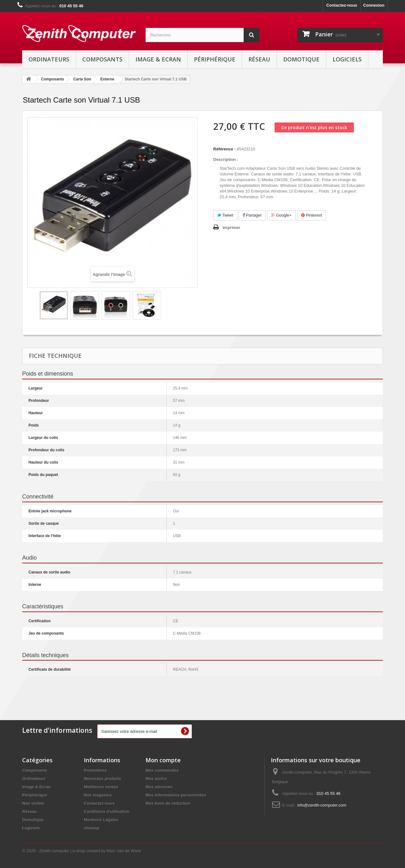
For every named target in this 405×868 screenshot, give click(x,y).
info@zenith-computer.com (322, 805)
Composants (102, 59)
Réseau (259, 59)
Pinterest (312, 215)
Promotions (95, 770)
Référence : (224, 149)
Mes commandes (162, 770)
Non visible (33, 803)
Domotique (301, 59)
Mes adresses (159, 787)
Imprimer (232, 228)
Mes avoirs (156, 779)
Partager (252, 215)
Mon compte (163, 760)
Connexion (374, 5)
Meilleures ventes (101, 787)
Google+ (281, 215)
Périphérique (215, 59)
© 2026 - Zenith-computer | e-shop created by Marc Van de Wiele (81, 851)
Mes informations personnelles (176, 795)
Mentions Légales (101, 820)
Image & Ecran (158, 59)
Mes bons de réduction (168, 803)
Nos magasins (98, 795)
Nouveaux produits (103, 779)
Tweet (225, 215)
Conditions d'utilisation (107, 811)
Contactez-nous (342, 5)
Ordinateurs (49, 59)
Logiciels (347, 59)
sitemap (92, 828)
